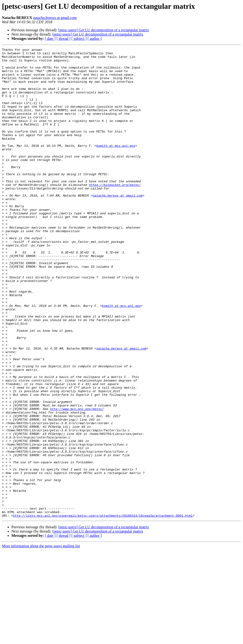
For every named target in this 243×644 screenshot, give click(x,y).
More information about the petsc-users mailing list (41, 640)
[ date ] (50, 39)
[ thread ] (63, 39)
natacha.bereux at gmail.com (55, 18)
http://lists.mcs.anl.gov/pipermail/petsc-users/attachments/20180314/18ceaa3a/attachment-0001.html (103, 609)
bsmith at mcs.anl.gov (116, 166)
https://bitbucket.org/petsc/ (115, 212)
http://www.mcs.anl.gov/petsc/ (77, 481)
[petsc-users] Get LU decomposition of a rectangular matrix (104, 30)
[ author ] (95, 39)
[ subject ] (79, 39)
